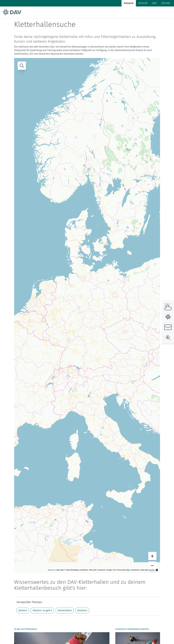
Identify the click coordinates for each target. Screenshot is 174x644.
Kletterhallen (65, 610)
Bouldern (82, 610)
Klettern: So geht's (42, 610)
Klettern (23, 610)
